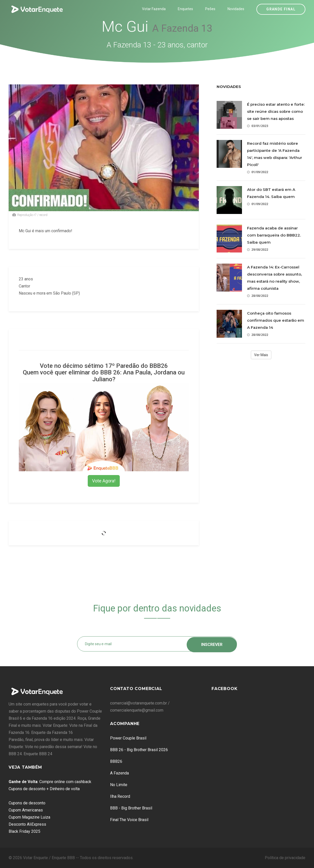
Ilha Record (120, 796)
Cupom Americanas (26, 810)
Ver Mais (261, 355)
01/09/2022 (258, 172)
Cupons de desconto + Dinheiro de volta (44, 789)
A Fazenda (119, 773)
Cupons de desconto (27, 803)
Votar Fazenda (154, 9)
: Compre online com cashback (50, 782)
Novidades (236, 9)
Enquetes (185, 9)
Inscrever (212, 644)
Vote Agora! (104, 481)
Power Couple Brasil (128, 738)
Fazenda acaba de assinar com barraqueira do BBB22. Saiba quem (274, 235)
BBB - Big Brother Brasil (131, 808)
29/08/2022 (258, 250)
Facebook (224, 689)
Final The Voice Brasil (129, 820)
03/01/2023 (258, 126)
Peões (210, 9)
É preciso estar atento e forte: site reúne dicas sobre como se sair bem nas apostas (276, 111)
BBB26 (116, 761)
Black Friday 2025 (24, 831)
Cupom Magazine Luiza (29, 817)
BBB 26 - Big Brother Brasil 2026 (139, 750)
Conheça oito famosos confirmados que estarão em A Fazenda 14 (276, 320)
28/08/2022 (258, 296)
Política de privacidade (285, 858)
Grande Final (281, 9)
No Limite (119, 785)
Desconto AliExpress (27, 824)
